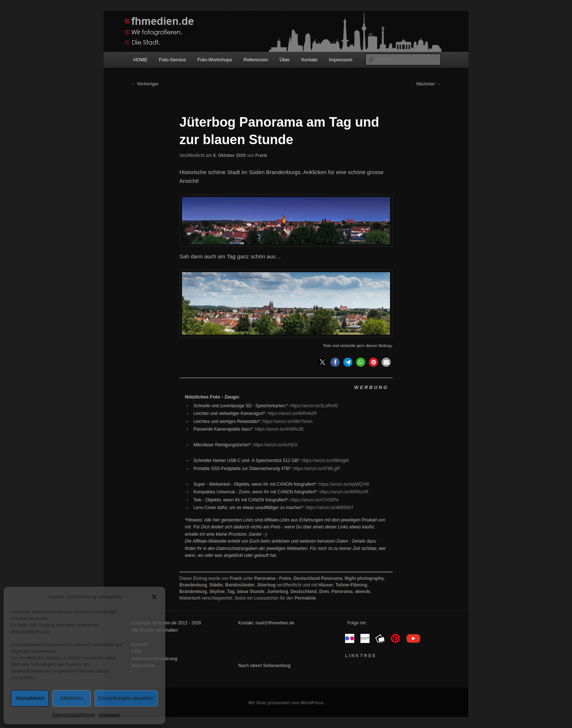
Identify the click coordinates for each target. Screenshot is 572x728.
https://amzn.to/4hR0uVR (344, 492)
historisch (190, 598)
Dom (324, 592)
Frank (261, 155)
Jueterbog (278, 592)
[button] (154, 597)
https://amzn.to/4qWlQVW (344, 484)
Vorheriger (145, 84)
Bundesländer (240, 585)
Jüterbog (266, 585)
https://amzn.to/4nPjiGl (275, 445)
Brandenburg (193, 585)
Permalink (305, 598)
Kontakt (309, 60)
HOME (140, 60)
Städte (216, 585)
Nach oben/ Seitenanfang (264, 666)
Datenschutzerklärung (74, 715)
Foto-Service (173, 60)
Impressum (109, 715)
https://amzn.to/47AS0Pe (315, 500)
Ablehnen (72, 698)
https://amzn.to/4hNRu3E (279, 429)
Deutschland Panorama (318, 578)
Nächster (428, 84)
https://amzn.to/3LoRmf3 (314, 406)
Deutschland (304, 592)
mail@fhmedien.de (275, 623)
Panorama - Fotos (273, 578)
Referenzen (256, 60)
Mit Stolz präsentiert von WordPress (286, 703)
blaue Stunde (251, 592)
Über (285, 60)
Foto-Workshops (215, 60)
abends (363, 592)
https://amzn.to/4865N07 (330, 508)
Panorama (342, 592)
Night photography (364, 578)
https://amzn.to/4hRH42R (292, 413)
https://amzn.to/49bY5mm (288, 421)
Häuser (326, 585)
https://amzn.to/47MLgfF (317, 469)
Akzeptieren (30, 698)
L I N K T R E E (360, 656)
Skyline (217, 592)
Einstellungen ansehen (126, 698)
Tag (231, 592)
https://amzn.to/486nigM (325, 461)
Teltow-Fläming (351, 585)
